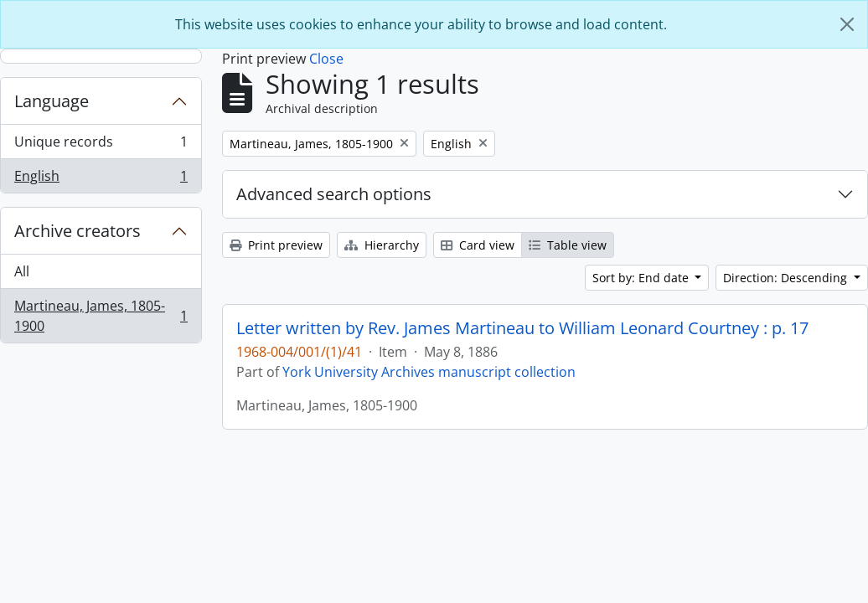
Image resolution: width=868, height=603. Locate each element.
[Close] (847, 24)
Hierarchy (382, 245)
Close (326, 59)
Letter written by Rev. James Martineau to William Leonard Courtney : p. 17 (522, 328)
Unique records (101, 145)
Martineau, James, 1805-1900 (101, 316)
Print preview (276, 245)
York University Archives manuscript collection (429, 372)
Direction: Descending (787, 278)
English (101, 179)
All (22, 271)
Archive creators (77, 231)
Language (52, 101)
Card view (478, 245)
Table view (568, 245)
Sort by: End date (642, 278)
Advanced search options (334, 194)
